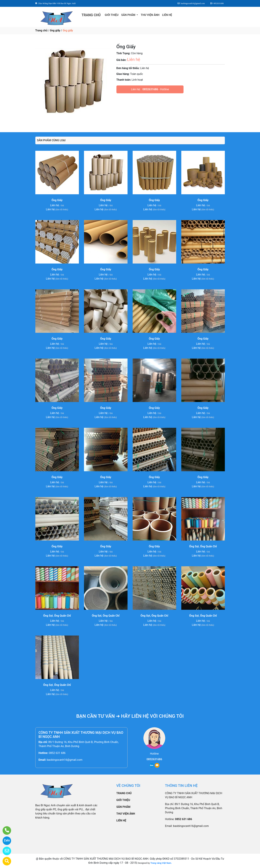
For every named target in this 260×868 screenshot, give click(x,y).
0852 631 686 (57, 753)
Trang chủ (41, 30)
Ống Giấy (57, 200)
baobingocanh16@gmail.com (65, 760)
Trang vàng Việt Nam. (161, 863)
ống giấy (55, 30)
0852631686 (150, 89)
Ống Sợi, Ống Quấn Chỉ (203, 546)
